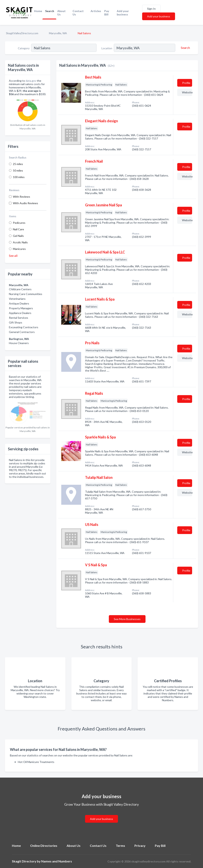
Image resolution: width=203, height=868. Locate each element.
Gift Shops (16, 322)
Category (24, 48)
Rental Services (19, 318)
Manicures (19, 249)
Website (187, 92)
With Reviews (22, 197)
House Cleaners (19, 343)
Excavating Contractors (24, 327)
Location (107, 48)
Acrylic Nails (20, 242)
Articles (96, 11)
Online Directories (44, 846)
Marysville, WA (58, 33)
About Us (61, 13)
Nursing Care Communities (26, 294)
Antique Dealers (19, 303)
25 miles (18, 164)
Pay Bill (107, 13)
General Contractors (22, 332)
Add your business (123, 13)
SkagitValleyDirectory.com (22, 33)
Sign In (151, 9)
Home (38, 11)
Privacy (140, 846)
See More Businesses (127, 619)
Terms (120, 846)
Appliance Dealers (20, 313)
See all (13, 256)
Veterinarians (17, 299)
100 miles (19, 177)
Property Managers (21, 308)
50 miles (18, 170)
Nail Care (18, 229)
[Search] (185, 48)
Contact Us (78, 13)
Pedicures (19, 223)
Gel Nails (18, 236)
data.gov (31, 81)
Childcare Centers (20, 289)
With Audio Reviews (25, 203)
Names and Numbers (57, 861)
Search (50, 11)
